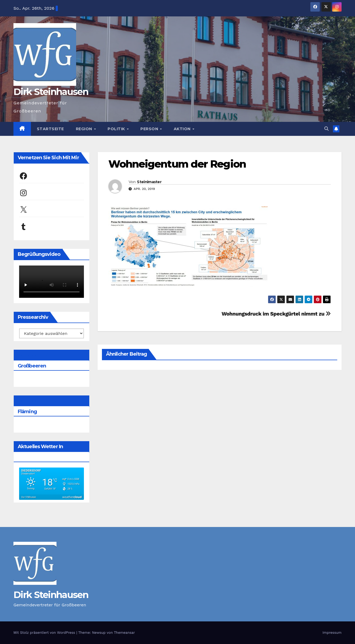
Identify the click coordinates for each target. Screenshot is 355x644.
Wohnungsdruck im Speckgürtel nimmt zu (276, 314)
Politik (117, 129)
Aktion (183, 129)
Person (150, 129)
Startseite (50, 129)
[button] (326, 129)
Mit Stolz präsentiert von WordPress (45, 633)
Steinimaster (149, 182)
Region (85, 129)
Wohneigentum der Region (177, 164)
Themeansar (125, 633)
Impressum (332, 633)
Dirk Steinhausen (51, 92)
